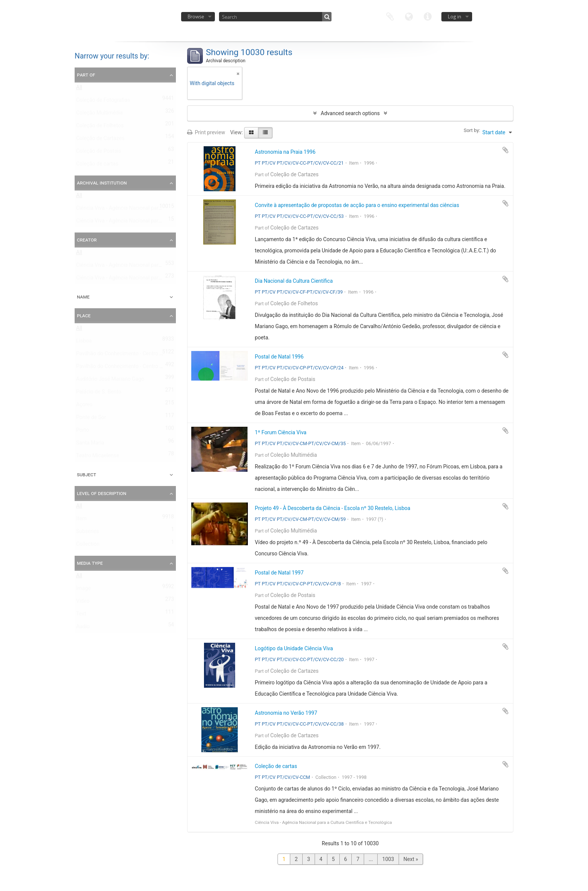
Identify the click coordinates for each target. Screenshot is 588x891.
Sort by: (472, 130)
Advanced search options (350, 113)
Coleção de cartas (97, 165)
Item (81, 520)
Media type (90, 563)
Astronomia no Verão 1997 (286, 713)
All (79, 89)
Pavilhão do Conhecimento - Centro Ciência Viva (132, 368)
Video (83, 603)
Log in (454, 16)
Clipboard (390, 16)
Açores (84, 406)
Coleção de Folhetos (100, 127)
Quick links (427, 16)
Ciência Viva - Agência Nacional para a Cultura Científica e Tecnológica (158, 222)
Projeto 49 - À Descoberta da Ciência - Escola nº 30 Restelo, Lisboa (333, 508)
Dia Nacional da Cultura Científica (294, 281)
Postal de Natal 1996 (279, 357)
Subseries (88, 533)
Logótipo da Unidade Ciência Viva (294, 648)
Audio (83, 628)
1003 (388, 859)
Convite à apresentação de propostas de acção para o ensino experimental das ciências (357, 205)
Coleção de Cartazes (100, 140)
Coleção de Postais (99, 153)
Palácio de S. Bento (99, 393)
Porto (82, 432)
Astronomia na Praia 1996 (285, 152)
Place (84, 315)
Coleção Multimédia (99, 114)
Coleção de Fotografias (103, 102)
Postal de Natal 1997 (279, 573)
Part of (86, 75)
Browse (196, 16)
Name (83, 297)
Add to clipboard (505, 150)
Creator (87, 240)
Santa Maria (90, 444)
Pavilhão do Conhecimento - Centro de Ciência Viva (136, 355)
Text (81, 615)
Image (83, 590)
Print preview (206, 132)
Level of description (102, 493)
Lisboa (84, 342)
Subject (86, 474)
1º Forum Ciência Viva (281, 432)
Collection (88, 546)
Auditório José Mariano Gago (110, 381)
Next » (411, 859)
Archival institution (102, 183)
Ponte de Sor (91, 419)
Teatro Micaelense (98, 457)
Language (409, 16)
